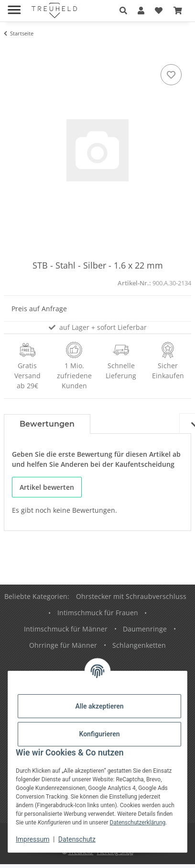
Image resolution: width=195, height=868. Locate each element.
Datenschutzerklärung (138, 823)
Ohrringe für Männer (63, 645)
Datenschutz (77, 839)
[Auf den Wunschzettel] (171, 75)
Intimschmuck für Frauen (98, 613)
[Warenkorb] (178, 11)
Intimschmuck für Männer (66, 629)
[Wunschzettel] (159, 11)
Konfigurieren (99, 734)
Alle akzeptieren (99, 706)
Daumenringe (145, 629)
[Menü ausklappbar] (14, 6)
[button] (123, 11)
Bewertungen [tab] (47, 424)
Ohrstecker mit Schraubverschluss (131, 596)
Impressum (32, 839)
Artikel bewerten (47, 487)
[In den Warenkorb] (11, 51)
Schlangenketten (139, 645)
